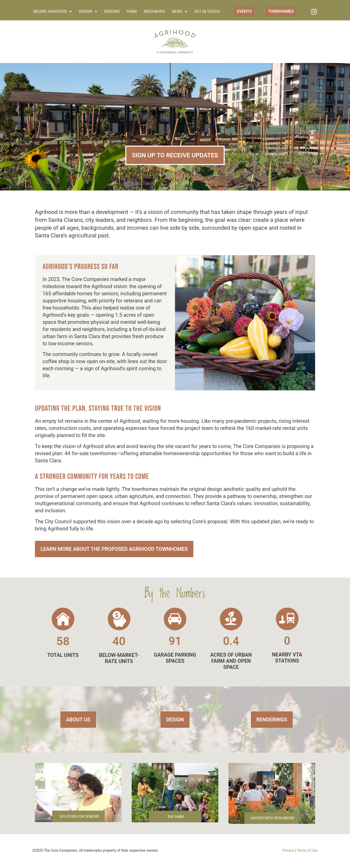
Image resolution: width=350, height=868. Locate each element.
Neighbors (154, 11)
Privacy (288, 850)
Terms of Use (307, 850)
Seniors (112, 11)
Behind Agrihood (52, 12)
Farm (132, 11)
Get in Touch (207, 11)
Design (88, 12)
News (180, 12)
